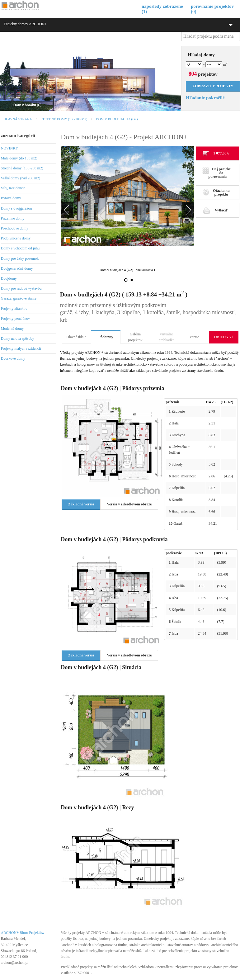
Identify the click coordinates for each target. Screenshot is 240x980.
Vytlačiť (215, 210)
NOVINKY (10, 148)
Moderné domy (12, 329)
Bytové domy (11, 198)
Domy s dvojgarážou (16, 208)
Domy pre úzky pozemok (20, 258)
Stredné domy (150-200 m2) (64, 119)
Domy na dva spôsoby (18, 339)
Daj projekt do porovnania (216, 173)
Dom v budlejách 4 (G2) (117, 119)
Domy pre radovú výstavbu (21, 288)
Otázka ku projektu (216, 192)
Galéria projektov (135, 337)
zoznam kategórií (18, 135)
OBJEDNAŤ (224, 337)
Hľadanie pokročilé (205, 98)
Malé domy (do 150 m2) (19, 158)
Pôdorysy (106, 337)
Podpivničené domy (16, 238)
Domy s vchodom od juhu (20, 248)
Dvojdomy (9, 278)
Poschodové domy (15, 228)
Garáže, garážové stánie (19, 298)
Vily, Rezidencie (13, 188)
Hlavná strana (18, 119)
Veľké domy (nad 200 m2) (21, 178)
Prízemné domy (13, 218)
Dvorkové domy (13, 358)
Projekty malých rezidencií (21, 348)
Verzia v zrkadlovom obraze (129, 504)
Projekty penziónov (16, 319)
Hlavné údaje (76, 337)
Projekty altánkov (14, 309)
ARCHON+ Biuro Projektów (23, 933)
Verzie (194, 337)
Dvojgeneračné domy (17, 268)
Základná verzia (81, 504)
